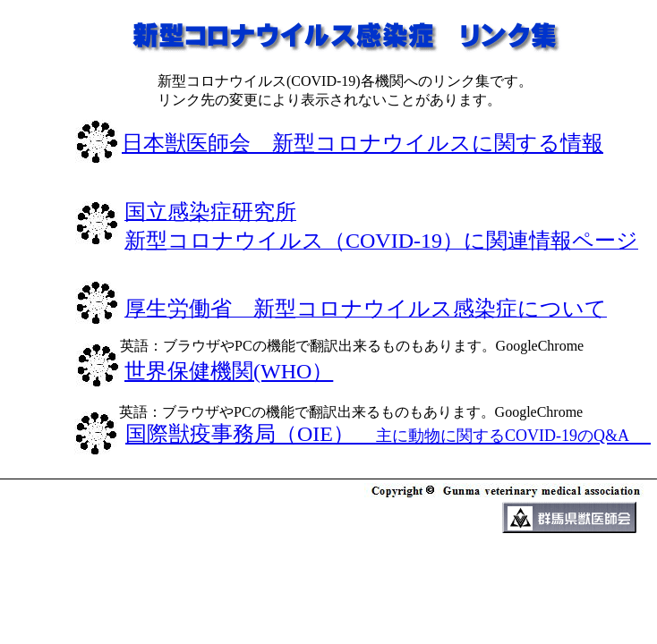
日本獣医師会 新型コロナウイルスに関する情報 (363, 143)
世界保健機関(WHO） (229, 371)
